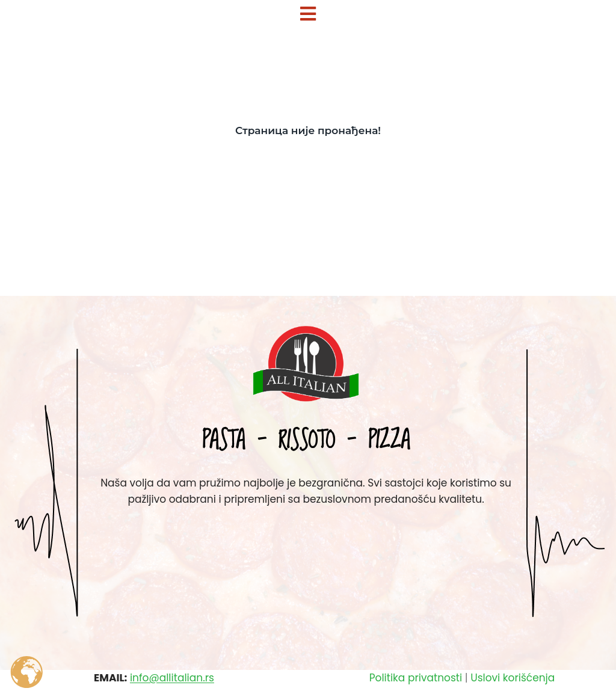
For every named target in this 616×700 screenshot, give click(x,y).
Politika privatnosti (416, 678)
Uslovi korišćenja (513, 678)
